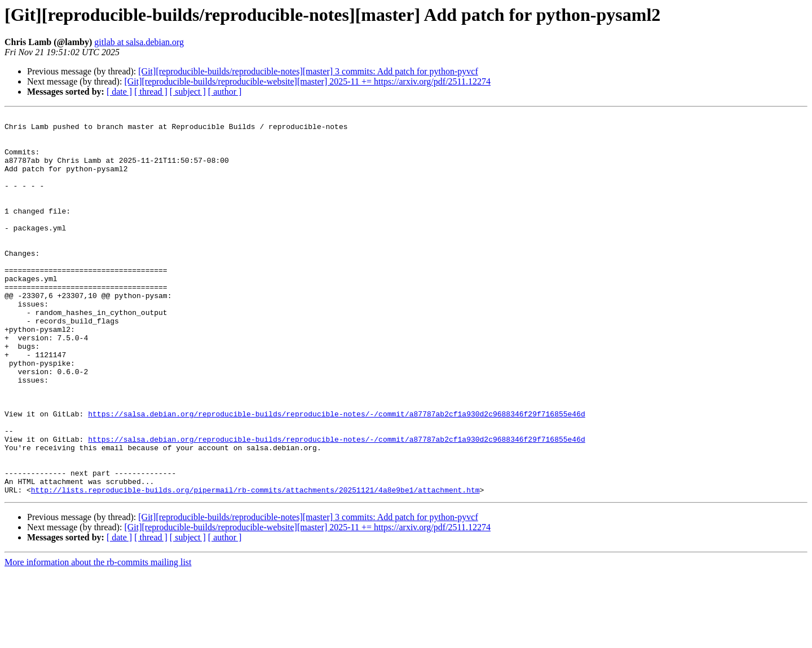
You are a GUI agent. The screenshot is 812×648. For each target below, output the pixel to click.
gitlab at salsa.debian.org (139, 42)
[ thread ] (151, 92)
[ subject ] (188, 92)
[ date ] (119, 92)
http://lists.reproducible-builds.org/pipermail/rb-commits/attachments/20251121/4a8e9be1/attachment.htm (255, 566)
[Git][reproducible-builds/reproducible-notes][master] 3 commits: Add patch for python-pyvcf (308, 71)
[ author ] (225, 92)
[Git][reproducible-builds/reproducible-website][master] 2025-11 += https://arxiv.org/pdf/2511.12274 (307, 81)
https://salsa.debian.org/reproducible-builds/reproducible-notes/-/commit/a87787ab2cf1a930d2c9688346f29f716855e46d (336, 474)
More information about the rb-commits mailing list (98, 638)
